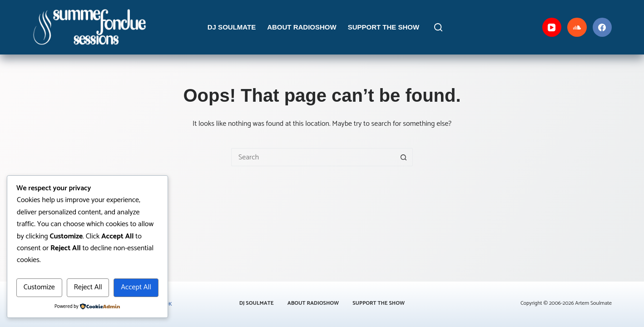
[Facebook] (602, 27)
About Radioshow (302, 27)
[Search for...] (313, 157)
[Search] (438, 27)
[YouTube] (552, 27)
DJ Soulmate (232, 27)
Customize (39, 287)
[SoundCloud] (577, 27)
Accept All (136, 287)
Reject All (88, 287)
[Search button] (404, 157)
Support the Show (384, 27)
